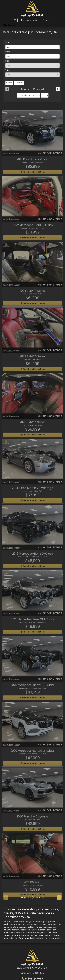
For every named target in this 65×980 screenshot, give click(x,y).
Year (7, 43)
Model (8, 61)
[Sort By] (28, 95)
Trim (7, 70)
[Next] (58, 89)
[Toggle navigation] (15, 20)
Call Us (47, 20)
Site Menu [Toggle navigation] (9, 25)
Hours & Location (29, 20)
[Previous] (7, 89)
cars (23, 924)
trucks (29, 924)
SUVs (35, 924)
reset (19, 83)
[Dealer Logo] (32, 8)
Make (8, 52)
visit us (48, 935)
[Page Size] (45, 95)
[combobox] (32, 47)
